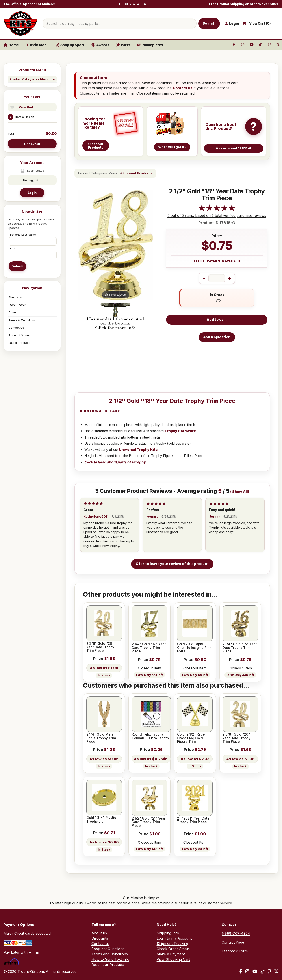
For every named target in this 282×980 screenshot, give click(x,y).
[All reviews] (217, 210)
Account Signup (20, 335)
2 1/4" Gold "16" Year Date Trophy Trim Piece (240, 648)
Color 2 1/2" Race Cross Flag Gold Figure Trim (191, 738)
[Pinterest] (269, 971)
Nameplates (150, 45)
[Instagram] (247, 971)
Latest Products (19, 343)
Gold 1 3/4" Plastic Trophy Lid (101, 820)
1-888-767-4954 (132, 4)
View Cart (26, 107)
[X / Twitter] (276, 971)
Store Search (18, 305)
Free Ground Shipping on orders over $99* (244, 4)
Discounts (100, 938)
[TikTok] (263, 971)
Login (32, 193)
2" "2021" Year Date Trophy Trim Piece (193, 820)
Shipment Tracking (172, 944)
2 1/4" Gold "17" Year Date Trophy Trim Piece (149, 648)
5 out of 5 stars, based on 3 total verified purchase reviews (217, 215)
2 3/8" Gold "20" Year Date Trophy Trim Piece (100, 647)
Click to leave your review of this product (172, 564)
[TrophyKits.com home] (20, 24)
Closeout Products (137, 173)
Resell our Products (108, 965)
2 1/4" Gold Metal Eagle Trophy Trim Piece (101, 738)
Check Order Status (173, 949)
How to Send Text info (110, 959)
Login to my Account (174, 938)
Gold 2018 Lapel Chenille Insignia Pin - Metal (194, 648)
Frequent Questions (108, 949)
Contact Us (16, 328)
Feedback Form (235, 951)
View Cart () (260, 24)
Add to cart (217, 320)
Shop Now (16, 297)
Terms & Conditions (22, 320)
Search (209, 23)
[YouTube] (255, 971)
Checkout (32, 144)
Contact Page (233, 942)
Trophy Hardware (180, 431)
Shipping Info (168, 933)
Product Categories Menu (29, 79)
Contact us (183, 88)
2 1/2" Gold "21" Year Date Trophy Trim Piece (149, 822)
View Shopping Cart (173, 959)
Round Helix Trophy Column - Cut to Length (150, 736)
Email (12, 248)
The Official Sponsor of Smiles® (29, 4)
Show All (240, 492)
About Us (15, 312)
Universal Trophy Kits (138, 450)
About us (99, 933)
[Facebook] (241, 971)
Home (11, 45)
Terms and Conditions (110, 954)
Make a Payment (171, 954)
